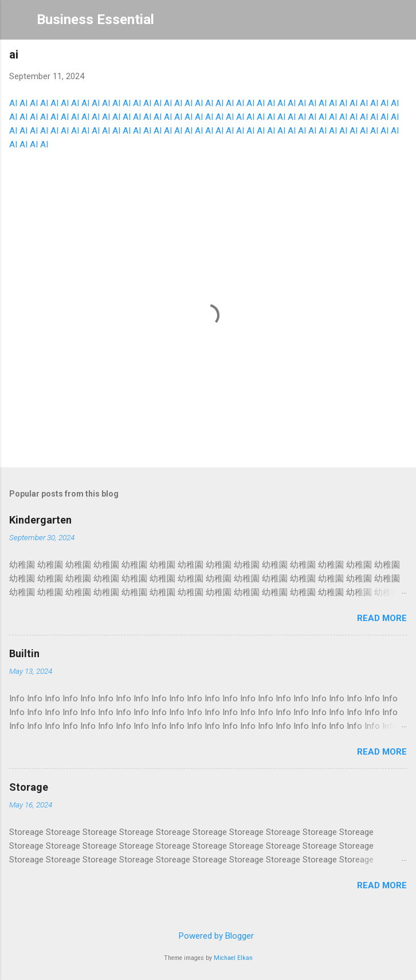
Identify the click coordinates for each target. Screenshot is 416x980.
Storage (29, 787)
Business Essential (95, 19)
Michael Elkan (233, 958)
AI (13, 103)
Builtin (24, 653)
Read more (382, 618)
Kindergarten (40, 520)
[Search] (400, 23)
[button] (400, 58)
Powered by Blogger (208, 936)
